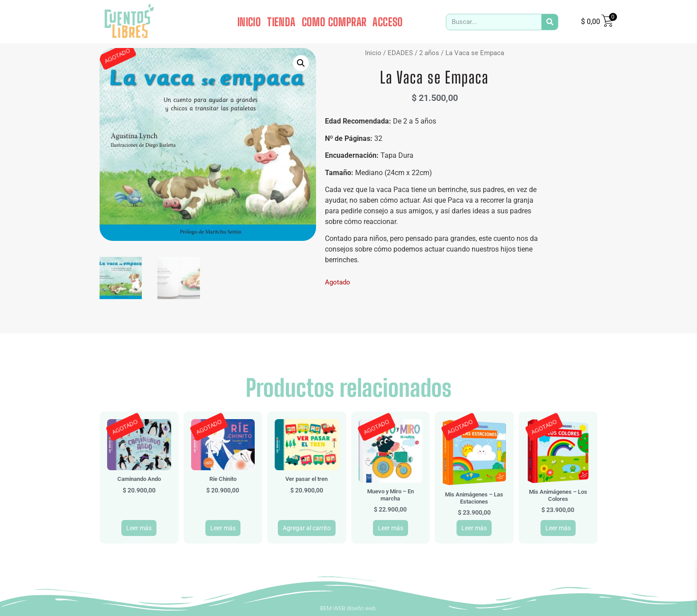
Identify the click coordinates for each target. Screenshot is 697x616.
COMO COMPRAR (334, 22)
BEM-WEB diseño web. (348, 608)
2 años (429, 53)
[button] (301, 63)
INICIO (249, 22)
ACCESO (388, 22)
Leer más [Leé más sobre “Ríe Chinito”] (223, 528)
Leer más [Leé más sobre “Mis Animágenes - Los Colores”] (558, 528)
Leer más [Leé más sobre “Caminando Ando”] (139, 528)
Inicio (373, 53)
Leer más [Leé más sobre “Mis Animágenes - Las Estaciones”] (474, 528)
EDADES (400, 53)
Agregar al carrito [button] (307, 528)
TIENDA (281, 22)
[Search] (550, 22)
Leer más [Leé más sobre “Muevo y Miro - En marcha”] (391, 528)
